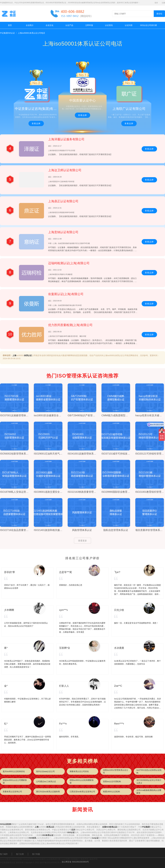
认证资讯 (109, 25)
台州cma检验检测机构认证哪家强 (149, 792)
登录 (156, 3)
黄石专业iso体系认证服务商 (48, 792)
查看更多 (82, 541)
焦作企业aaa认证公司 (45, 771)
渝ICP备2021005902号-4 (50, 862)
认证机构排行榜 (54, 859)
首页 (10, 25)
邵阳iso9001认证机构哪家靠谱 (82, 781)
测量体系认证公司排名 (79, 771)
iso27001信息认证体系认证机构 (149, 771)
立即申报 (89, 25)
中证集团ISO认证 (7, 33)
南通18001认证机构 (111, 792)
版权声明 (94, 859)
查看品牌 (36, 123)
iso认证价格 (17, 859)
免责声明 (84, 859)
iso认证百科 (29, 859)
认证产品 (69, 25)
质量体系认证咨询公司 (12, 792)
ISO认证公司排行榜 (148, 25)
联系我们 (75, 859)
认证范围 (66, 859)
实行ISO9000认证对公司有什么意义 (149, 781)
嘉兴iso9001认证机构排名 (14, 771)
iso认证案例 (5, 859)
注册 (163, 3)
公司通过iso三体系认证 (46, 781)
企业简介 (30, 25)
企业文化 (50, 25)
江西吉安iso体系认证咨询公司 (82, 792)
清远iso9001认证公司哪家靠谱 (15, 781)
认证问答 (129, 25)
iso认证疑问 (40, 859)
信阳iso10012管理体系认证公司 (116, 771)
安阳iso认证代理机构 (112, 781)
